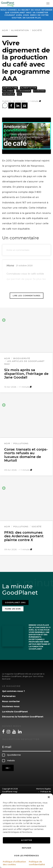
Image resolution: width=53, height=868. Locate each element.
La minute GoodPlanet (15, 712)
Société (37, 30)
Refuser (27, 848)
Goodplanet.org (15, 602)
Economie (39, 91)
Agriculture (10, 88)
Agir (5, 30)
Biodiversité (22, 358)
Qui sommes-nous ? (13, 691)
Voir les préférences (26, 856)
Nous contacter (11, 701)
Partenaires (9, 696)
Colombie (8, 91)
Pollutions (21, 443)
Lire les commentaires (27, 296)
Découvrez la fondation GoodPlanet (23, 717)
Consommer (24, 91)
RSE (19, 94)
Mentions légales (44, 789)
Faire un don (13, 609)
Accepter (27, 840)
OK (8, 768)
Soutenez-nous (11, 706)
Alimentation (20, 30)
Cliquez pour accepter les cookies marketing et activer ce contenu (27, 136)
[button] (49, 797)
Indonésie (8, 94)
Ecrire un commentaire (18, 250)
